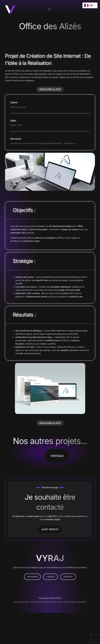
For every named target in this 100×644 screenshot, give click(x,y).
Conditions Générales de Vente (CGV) (46, 602)
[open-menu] (49, 9)
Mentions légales (21, 602)
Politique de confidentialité (75, 602)
